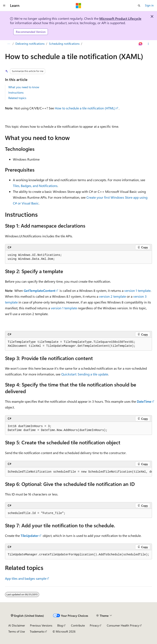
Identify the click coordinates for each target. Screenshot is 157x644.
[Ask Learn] (141, 44)
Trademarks (37, 631)
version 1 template (137, 290)
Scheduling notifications (64, 44)
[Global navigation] (4, 6)
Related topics (17, 98)
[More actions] (148, 44)
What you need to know (24, 87)
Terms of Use (17, 631)
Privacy (94, 625)
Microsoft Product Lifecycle (120, 18)
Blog (60, 625)
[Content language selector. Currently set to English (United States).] (27, 616)
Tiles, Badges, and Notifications (35, 186)
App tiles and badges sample (26, 578)
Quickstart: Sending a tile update (85, 374)
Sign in (149, 5)
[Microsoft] (78, 6)
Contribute (78, 625)
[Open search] (139, 6)
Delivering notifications (30, 44)
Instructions (16, 92)
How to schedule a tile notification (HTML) (85, 108)
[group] (78, 472)
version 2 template (113, 296)
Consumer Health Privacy (123, 625)
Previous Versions (41, 625)
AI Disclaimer (17, 625)
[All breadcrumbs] (9, 44)
